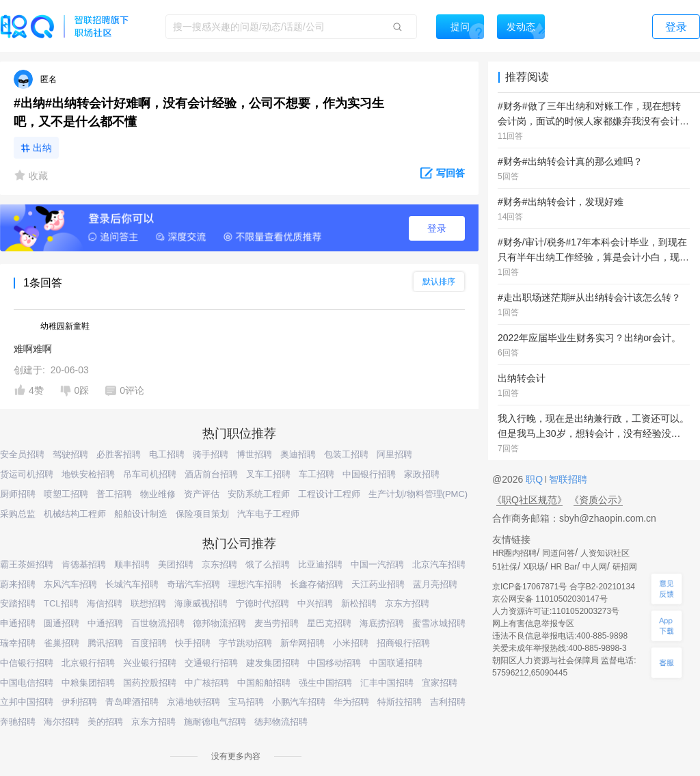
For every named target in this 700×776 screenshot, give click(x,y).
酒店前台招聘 (211, 474)
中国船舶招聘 (264, 683)
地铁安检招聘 (88, 474)
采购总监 (18, 514)
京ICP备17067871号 (529, 587)
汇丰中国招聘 (387, 683)
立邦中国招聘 (27, 702)
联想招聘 (148, 603)
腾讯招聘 (105, 643)
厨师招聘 (18, 494)
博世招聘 (254, 454)
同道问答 (558, 553)
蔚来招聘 (18, 584)
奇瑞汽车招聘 (193, 584)
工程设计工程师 (329, 494)
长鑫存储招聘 (317, 584)
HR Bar (564, 567)
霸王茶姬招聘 (27, 564)
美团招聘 (176, 564)
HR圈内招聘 (514, 553)
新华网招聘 (302, 643)
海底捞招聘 (382, 623)
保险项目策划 (202, 514)
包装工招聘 (346, 454)
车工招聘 (317, 474)
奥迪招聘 (298, 454)
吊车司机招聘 (150, 474)
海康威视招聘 (201, 603)
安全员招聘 (22, 454)
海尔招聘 (62, 722)
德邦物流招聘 (219, 623)
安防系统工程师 (259, 494)
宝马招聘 (246, 702)
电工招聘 (167, 454)
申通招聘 (18, 623)
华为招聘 (351, 702)
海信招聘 (105, 603)
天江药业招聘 (378, 584)
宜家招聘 (440, 683)
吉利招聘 (448, 702)
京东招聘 (219, 564)
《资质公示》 (598, 500)
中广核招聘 (207, 683)
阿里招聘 (394, 454)
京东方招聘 (407, 603)
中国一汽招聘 (377, 564)
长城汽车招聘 (132, 584)
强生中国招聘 (325, 683)
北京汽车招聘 (439, 564)
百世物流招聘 (158, 623)
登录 (437, 228)
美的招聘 (105, 722)
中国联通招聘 (396, 663)
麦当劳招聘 (277, 623)
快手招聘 (193, 643)
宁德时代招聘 (262, 603)
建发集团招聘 (273, 663)
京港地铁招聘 (193, 702)
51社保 (505, 567)
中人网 (595, 567)
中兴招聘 (315, 603)
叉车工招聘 (268, 474)
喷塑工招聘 (66, 494)
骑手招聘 (211, 454)
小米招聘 (351, 643)
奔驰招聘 (18, 722)
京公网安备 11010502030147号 (550, 599)
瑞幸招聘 (18, 643)
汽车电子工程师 (268, 514)
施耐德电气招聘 (215, 722)
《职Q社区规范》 (529, 500)
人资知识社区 (605, 553)
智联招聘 (567, 479)
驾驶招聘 (70, 454)
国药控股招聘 (150, 683)
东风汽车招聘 (70, 584)
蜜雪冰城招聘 (439, 623)
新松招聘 (359, 603)
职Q (536, 479)
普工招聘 (114, 494)
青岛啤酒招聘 (132, 702)
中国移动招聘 (334, 663)
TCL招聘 (61, 603)
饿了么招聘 (268, 564)
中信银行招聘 (27, 663)
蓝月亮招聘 (435, 584)
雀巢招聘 (62, 643)
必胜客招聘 (119, 454)
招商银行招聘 (403, 643)
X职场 (534, 567)
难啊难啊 (33, 349)
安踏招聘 (18, 603)
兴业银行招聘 (150, 663)
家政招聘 (422, 474)
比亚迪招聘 (320, 564)
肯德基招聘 (84, 564)
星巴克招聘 (329, 623)
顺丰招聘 (132, 564)
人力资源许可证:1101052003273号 (556, 611)
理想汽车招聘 (255, 584)
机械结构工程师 (75, 514)
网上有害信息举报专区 (533, 624)
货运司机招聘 (27, 474)
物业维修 (158, 494)
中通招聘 (105, 623)
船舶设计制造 (141, 514)
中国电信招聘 (27, 683)
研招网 (625, 567)
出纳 (42, 148)
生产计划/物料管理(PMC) (418, 494)
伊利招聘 (79, 702)
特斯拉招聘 (400, 702)
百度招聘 (149, 643)
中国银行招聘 (369, 474)
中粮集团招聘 (88, 683)
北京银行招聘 (88, 663)
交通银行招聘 (211, 663)
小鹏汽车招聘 (299, 702)
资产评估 (202, 494)
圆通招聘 (62, 623)
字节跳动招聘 (245, 643)
